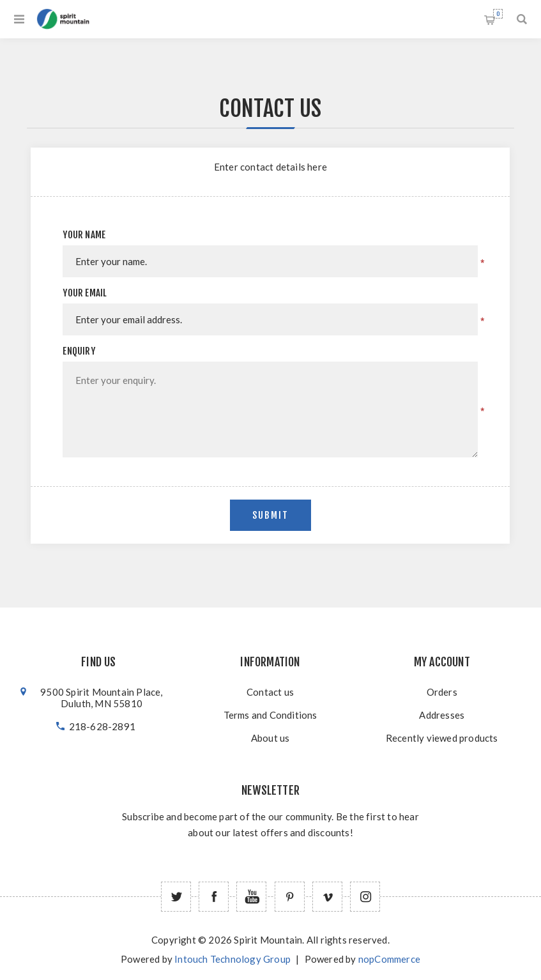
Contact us (270, 692)
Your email (85, 293)
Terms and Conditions (270, 715)
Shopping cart (498, 14)
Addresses (442, 715)
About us (270, 738)
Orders (442, 692)
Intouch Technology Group (232, 959)
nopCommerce (389, 959)
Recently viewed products (442, 738)
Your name (84, 235)
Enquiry (79, 351)
